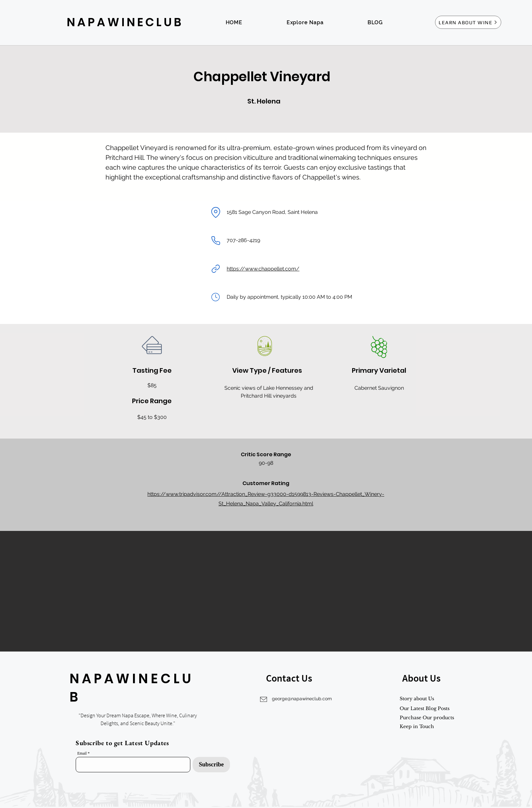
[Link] (216, 269)
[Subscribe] (211, 765)
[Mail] (216, 297)
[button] (266, 591)
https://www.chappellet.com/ (263, 269)
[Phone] (216, 240)
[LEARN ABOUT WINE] (468, 22)
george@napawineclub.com (302, 699)
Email (82, 753)
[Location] (216, 212)
